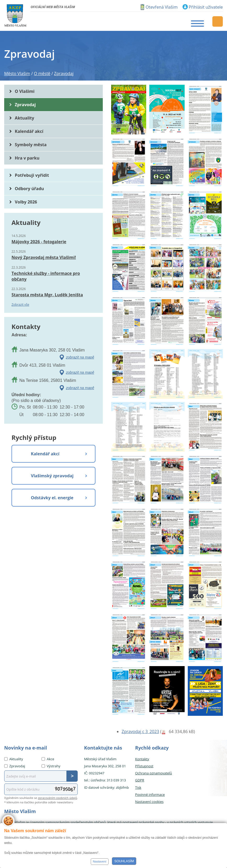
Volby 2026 (26, 202)
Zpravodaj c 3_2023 (140, 731)
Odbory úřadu (30, 189)
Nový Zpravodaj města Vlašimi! (44, 257)
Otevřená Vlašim (162, 7)
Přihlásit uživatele (206, 7)
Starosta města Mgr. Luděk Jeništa (47, 295)
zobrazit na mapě (80, 357)
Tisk (138, 787)
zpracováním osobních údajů (58, 798)
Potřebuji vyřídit (32, 175)
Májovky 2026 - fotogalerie (39, 242)
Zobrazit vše (20, 305)
